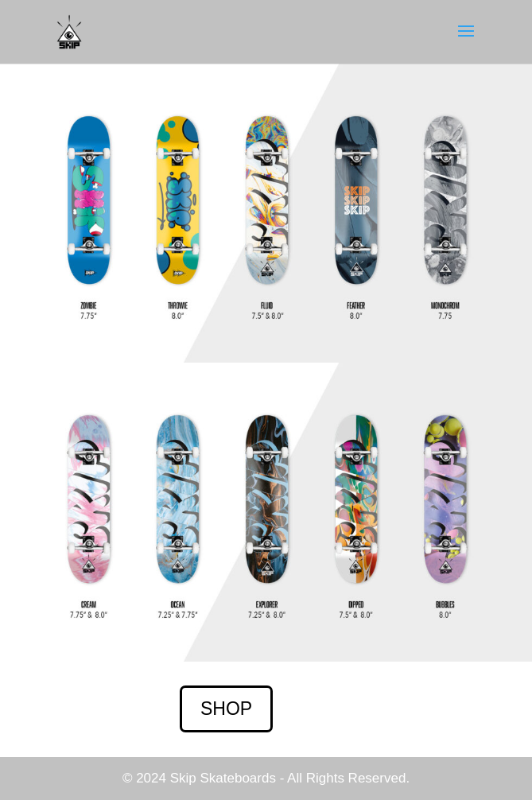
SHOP (226, 709)
